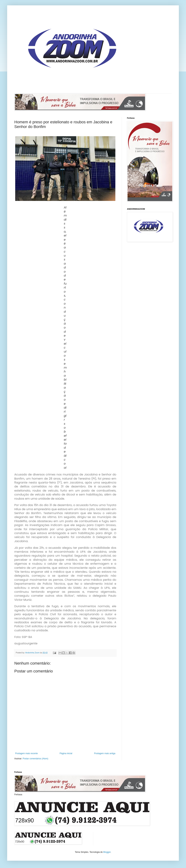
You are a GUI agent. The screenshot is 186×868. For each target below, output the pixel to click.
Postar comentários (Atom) (36, 759)
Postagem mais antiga (105, 753)
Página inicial (66, 753)
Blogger (107, 852)
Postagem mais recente (26, 753)
